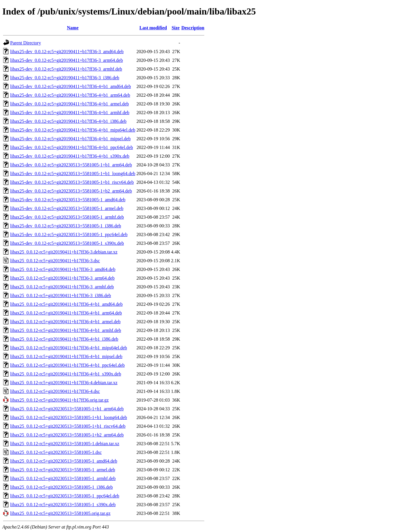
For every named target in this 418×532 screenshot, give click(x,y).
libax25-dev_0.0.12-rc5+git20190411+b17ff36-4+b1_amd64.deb (71, 86)
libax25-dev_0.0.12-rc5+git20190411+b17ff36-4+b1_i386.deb (68, 121)
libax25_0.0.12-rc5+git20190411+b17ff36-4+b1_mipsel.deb (66, 356)
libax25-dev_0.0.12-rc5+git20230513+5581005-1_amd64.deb (68, 200)
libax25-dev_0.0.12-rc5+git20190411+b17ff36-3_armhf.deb (66, 69)
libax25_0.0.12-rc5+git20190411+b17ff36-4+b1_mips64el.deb (69, 348)
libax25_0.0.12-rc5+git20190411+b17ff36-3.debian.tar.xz (64, 252)
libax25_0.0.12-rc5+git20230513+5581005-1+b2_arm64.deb (67, 435)
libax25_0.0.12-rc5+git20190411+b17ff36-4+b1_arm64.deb (66, 313)
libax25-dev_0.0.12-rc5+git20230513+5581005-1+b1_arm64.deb (71, 165)
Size (176, 28)
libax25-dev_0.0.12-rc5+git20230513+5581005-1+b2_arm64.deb (71, 191)
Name (73, 28)
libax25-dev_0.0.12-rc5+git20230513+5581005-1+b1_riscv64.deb (72, 182)
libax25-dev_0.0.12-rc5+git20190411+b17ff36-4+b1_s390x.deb (70, 156)
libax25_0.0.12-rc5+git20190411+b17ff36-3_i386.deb (61, 295)
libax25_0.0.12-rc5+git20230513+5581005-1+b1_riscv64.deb (68, 426)
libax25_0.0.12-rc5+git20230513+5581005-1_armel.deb (63, 470)
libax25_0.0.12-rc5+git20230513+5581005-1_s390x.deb (63, 505)
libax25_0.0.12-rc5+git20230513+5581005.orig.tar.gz (60, 513)
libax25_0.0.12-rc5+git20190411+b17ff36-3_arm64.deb (62, 278)
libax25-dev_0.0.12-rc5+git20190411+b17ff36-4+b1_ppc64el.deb (72, 147)
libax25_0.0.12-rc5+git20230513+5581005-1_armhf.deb (63, 478)
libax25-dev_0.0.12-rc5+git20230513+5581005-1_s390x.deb (67, 243)
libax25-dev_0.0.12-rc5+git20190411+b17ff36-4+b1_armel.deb (70, 104)
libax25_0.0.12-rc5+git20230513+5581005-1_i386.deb (62, 487)
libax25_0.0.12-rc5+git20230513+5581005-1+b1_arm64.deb (67, 409)
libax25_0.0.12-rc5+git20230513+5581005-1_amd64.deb (64, 461)
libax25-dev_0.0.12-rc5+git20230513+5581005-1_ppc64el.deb (69, 234)
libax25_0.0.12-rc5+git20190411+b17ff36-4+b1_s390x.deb (66, 374)
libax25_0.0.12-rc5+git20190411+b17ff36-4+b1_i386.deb (64, 339)
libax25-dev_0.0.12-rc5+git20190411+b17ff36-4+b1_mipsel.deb (70, 139)
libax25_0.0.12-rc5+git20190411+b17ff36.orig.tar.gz (59, 400)
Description (193, 28)
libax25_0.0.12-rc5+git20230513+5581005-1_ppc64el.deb (65, 496)
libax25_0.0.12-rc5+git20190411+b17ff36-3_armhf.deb (62, 287)
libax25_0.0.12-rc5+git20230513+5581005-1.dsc (56, 452)
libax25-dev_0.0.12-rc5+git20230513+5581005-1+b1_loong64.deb (73, 174)
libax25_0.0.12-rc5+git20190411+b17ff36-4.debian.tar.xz (64, 383)
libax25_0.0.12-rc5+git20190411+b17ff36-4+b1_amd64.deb (66, 304)
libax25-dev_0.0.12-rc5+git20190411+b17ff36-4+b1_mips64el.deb (73, 130)
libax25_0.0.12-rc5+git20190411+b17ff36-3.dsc (55, 261)
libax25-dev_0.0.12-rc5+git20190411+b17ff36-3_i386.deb (65, 78)
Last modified (153, 28)
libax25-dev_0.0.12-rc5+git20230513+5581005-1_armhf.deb (67, 217)
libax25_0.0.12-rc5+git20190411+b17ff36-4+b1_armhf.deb (66, 330)
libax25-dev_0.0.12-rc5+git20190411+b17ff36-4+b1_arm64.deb (70, 95)
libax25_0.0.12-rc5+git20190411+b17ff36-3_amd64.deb (63, 269)
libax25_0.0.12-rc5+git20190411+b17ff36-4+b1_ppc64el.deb (67, 365)
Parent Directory (26, 43)
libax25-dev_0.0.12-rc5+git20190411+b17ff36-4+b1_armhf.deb (70, 113)
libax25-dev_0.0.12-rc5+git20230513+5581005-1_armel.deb (67, 208)
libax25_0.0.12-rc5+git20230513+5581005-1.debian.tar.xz (65, 444)
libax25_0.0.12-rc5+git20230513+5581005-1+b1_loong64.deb (69, 417)
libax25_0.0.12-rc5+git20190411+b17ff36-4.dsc (55, 391)
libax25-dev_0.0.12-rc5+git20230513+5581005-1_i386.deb (66, 226)
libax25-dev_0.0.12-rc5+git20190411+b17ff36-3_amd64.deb (67, 52)
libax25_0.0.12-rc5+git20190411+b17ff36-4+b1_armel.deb (65, 322)
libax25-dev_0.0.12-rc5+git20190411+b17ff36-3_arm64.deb (66, 60)
